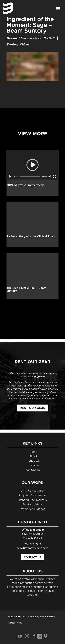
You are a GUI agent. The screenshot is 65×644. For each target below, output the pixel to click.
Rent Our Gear (33, 408)
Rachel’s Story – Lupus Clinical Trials (31, 237)
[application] (32, 165)
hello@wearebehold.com (33, 548)
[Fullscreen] (55, 177)
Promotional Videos (33, 509)
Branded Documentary (24, 38)
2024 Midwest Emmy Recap (25, 185)
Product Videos (18, 44)
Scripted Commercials (33, 496)
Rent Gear (33, 461)
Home (33, 452)
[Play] (10, 177)
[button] (32, 165)
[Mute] (50, 177)
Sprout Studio (47, 617)
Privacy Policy (15, 623)
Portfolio (50, 38)
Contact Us (33, 470)
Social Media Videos (32, 491)
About (33, 456)
